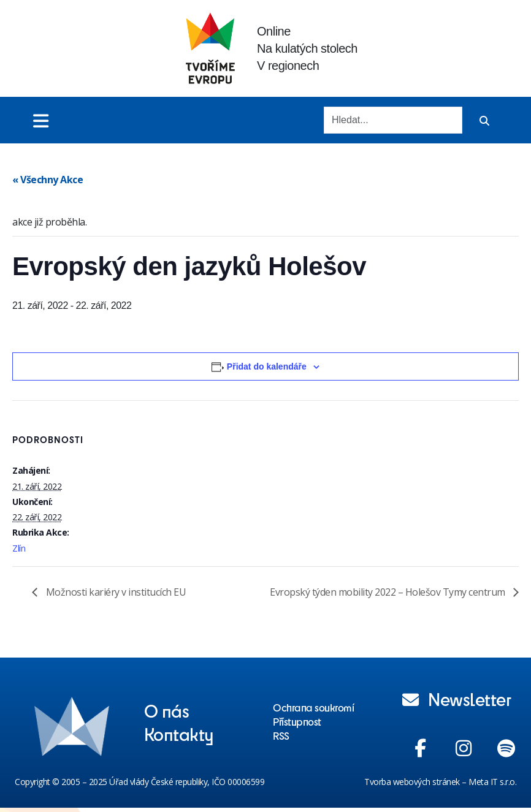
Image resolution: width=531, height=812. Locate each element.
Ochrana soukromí (313, 707)
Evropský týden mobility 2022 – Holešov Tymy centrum (388, 592)
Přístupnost (297, 721)
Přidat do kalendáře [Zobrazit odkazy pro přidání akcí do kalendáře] (267, 366)
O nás (167, 710)
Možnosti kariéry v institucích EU (115, 592)
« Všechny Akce (48, 180)
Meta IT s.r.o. (492, 782)
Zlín (19, 548)
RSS (281, 735)
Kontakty (179, 734)
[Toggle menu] (41, 120)
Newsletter (457, 699)
